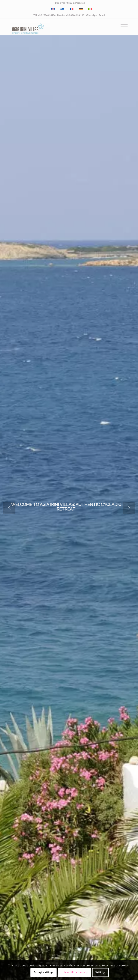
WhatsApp (91, 15)
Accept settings (43, 972)
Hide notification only (74, 972)
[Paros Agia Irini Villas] (57, 27)
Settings (100, 972)
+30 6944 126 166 (75, 15)
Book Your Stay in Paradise (70, 3)
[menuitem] (70, 3)
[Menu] (122, 27)
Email (102, 15)
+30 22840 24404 (47, 15)
